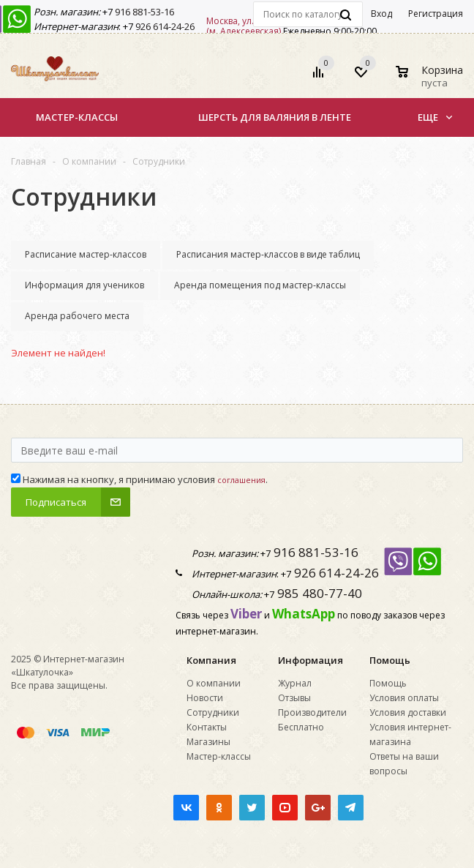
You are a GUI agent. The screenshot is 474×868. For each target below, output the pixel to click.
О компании (214, 683)
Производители (312, 712)
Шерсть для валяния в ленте (275, 117)
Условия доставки (408, 712)
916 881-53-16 (143, 12)
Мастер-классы (77, 117)
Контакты (207, 727)
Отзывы (294, 698)
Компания (211, 660)
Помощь (390, 660)
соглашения (241, 480)
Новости (205, 698)
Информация (311, 660)
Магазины (208, 742)
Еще (435, 117)
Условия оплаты (404, 698)
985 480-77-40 (318, 593)
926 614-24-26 (164, 26)
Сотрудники (213, 712)
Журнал (295, 683)
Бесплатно (301, 727)
